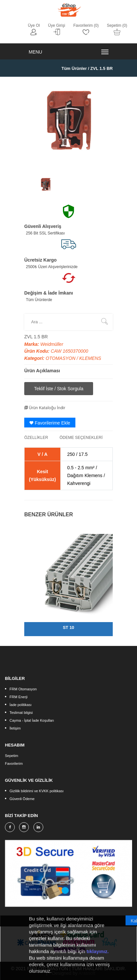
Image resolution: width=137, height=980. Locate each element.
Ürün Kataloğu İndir (45, 408)
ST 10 (69, 627)
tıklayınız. (98, 956)
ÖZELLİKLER (36, 438)
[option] (46, 185)
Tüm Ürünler (74, 68)
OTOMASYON (61, 358)
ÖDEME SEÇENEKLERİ (81, 438)
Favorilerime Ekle (50, 423)
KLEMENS (90, 358)
